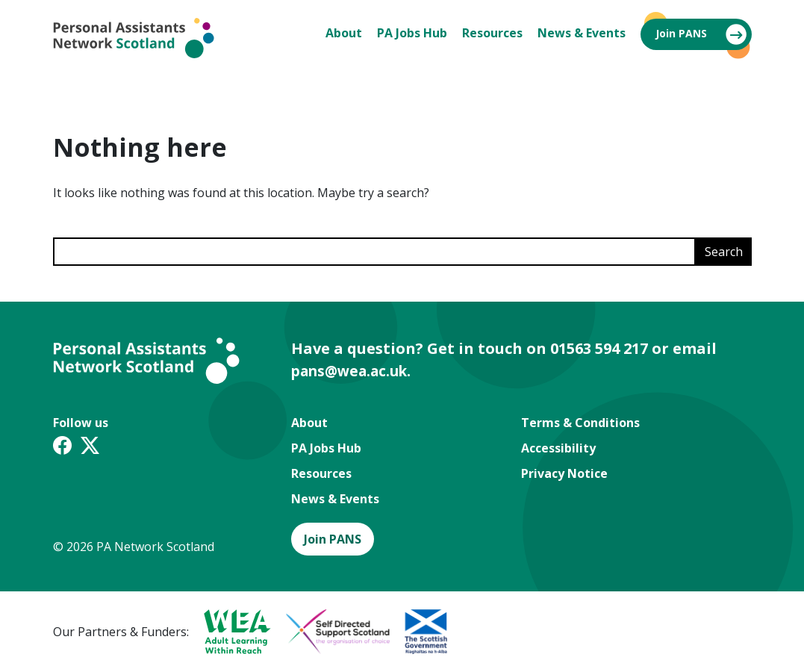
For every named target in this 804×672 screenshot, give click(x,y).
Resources (492, 33)
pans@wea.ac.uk (354, 371)
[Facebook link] (62, 448)
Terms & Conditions (580, 423)
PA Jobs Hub (412, 33)
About (344, 33)
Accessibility (558, 448)
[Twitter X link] (90, 448)
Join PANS (681, 33)
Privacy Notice (564, 473)
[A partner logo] (230, 632)
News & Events (582, 33)
